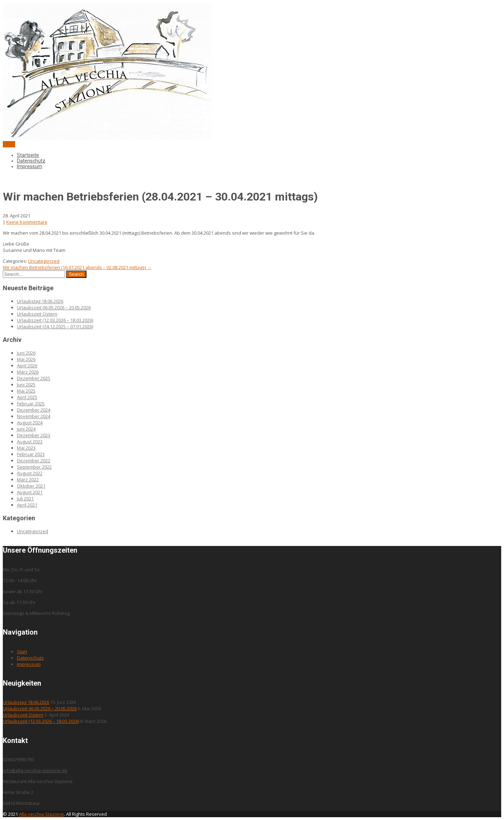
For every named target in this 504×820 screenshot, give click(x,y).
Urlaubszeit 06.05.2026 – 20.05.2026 (54, 307)
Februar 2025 (31, 403)
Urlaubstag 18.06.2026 (40, 301)
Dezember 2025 (34, 378)
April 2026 (27, 365)
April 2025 (27, 397)
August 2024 (30, 422)
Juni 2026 (26, 353)
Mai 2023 (26, 448)
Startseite (28, 155)
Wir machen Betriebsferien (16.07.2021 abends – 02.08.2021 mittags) (77, 267)
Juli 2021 (25, 498)
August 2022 (30, 473)
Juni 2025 (26, 384)
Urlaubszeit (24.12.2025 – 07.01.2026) (55, 326)
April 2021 (27, 505)
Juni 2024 (26, 429)
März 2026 (28, 372)
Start (22, 651)
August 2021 (30, 492)
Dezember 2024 (34, 410)
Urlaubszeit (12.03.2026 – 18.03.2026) (55, 320)
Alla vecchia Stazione (41, 814)
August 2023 (30, 441)
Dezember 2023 (34, 435)
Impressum (30, 166)
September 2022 (34, 467)
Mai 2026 (26, 359)
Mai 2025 (26, 391)
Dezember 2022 (34, 460)
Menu (9, 144)
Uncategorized (44, 261)
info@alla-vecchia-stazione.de (35, 770)
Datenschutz (31, 161)
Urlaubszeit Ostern (37, 314)
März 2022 (28, 479)
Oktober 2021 (31, 486)
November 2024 (34, 416)
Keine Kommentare (27, 222)
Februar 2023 (31, 454)
